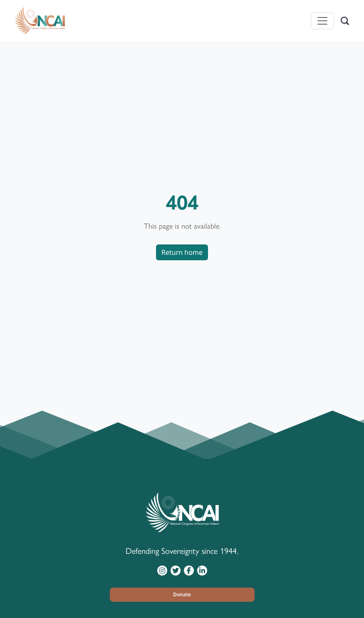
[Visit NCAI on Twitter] (176, 570)
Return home (182, 252)
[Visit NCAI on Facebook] (189, 570)
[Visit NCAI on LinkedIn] (202, 570)
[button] (182, 595)
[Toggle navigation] (322, 21)
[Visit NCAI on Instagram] (162, 570)
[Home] (40, 21)
